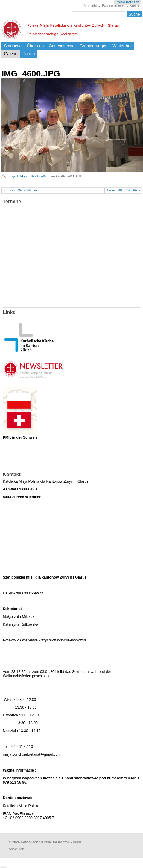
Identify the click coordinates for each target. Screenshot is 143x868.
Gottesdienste (62, 46)
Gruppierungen (93, 46)
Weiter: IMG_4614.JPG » (123, 190)
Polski (120, 2)
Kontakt (136, 6)
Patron (29, 54)
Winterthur (122, 46)
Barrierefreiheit (113, 6)
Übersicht (90, 6)
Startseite (13, 46)
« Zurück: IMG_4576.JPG (20, 190)
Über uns (35, 46)
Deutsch (132, 2)
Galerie (11, 54)
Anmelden (16, 849)
